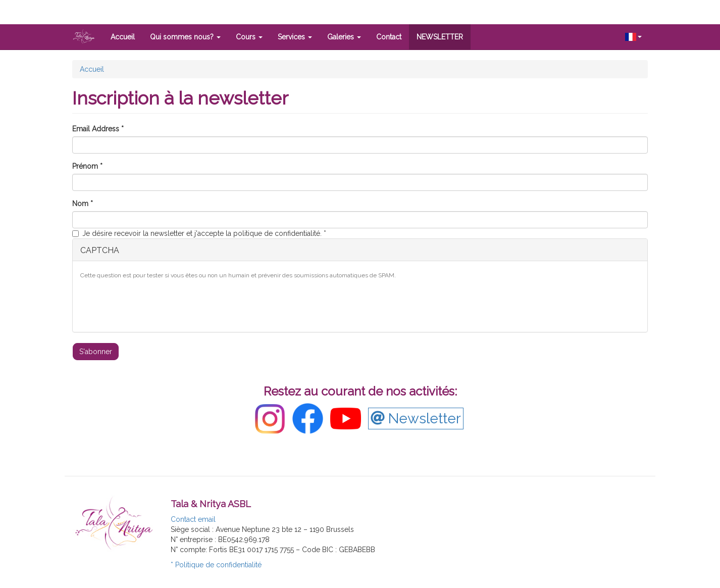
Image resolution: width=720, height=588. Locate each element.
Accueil (123, 37)
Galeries (344, 37)
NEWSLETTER (440, 37)
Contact (389, 37)
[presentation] (157, 305)
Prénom (87, 166)
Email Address (98, 129)
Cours (249, 37)
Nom (83, 204)
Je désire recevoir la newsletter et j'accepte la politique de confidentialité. (199, 233)
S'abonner (96, 352)
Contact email (193, 519)
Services (295, 37)
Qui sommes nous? (185, 37)
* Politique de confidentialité (216, 565)
